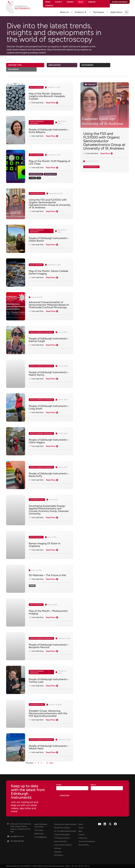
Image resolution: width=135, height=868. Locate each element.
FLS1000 (32, 178)
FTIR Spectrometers (62, 838)
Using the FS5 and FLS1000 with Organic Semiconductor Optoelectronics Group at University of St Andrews (50, 204)
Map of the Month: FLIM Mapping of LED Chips (49, 162)
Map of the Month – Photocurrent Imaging (48, 612)
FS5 (39, 178)
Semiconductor (50, 174)
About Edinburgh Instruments (41, 825)
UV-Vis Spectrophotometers (65, 831)
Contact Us (83, 838)
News (48, 2)
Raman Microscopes (62, 828)
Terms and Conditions (87, 841)
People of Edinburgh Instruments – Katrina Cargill (49, 340)
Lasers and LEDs (60, 841)
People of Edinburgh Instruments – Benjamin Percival (49, 646)
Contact (49, 6)
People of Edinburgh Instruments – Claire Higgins (49, 441)
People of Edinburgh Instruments (37, 122)
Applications (39, 834)
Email (94, 785)
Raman (32, 586)
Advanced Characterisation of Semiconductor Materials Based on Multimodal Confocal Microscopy (49, 305)
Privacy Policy (84, 845)
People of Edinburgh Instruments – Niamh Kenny (49, 374)
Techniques (39, 830)
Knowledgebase (41, 837)
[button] (127, 12)
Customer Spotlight (37, 193)
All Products (59, 855)
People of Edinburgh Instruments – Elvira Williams (49, 131)
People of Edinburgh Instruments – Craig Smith (49, 407)
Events (59, 2)
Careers (92, 2)
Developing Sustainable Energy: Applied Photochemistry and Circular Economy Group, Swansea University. (49, 510)
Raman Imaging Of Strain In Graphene (45, 545)
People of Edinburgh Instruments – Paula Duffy (49, 475)
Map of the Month (36, 87)
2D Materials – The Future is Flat (47, 575)
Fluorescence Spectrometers (65, 824)
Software (58, 848)
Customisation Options (63, 845)
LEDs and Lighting (36, 174)
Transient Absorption (62, 835)
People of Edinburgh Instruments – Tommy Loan (49, 681)
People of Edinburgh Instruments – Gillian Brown (49, 239)
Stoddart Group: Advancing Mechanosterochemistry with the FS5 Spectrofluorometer (48, 713)
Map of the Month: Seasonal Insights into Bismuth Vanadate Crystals (47, 96)
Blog (81, 2)
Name (59, 785)
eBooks (70, 2)
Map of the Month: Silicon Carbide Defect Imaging (48, 272)
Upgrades (58, 852)
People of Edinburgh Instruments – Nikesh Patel (49, 747)
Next (51, 763)
